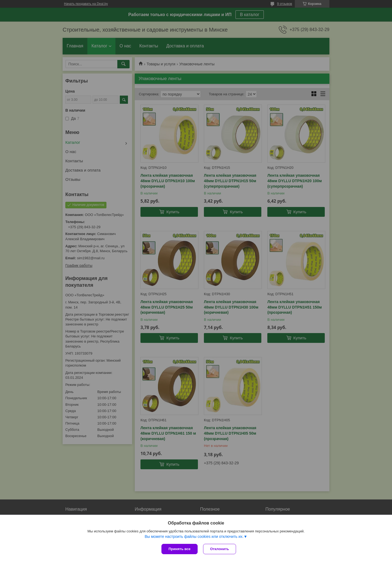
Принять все (180, 549)
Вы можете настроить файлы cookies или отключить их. (194, 536)
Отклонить (220, 549)
